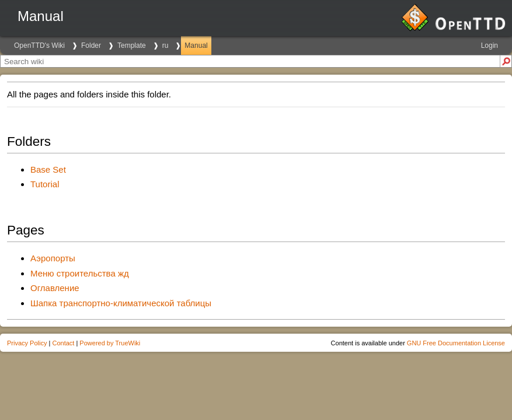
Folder (91, 45)
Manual (196, 45)
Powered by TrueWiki (110, 343)
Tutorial (45, 184)
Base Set (48, 169)
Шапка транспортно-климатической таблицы (121, 303)
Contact (63, 343)
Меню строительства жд (80, 273)
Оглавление (55, 288)
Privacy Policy (27, 343)
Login (490, 45)
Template (132, 45)
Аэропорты (53, 258)
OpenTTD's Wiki (39, 45)
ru (166, 45)
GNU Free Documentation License (456, 343)
